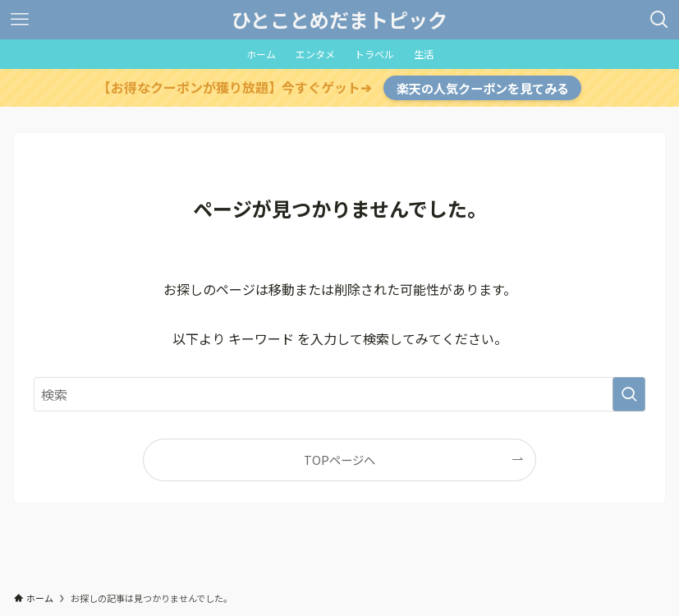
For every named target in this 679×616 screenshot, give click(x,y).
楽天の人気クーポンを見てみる (483, 88)
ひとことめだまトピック (339, 20)
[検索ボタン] (659, 20)
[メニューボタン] (20, 20)
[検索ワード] (339, 394)
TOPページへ (339, 460)
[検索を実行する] (629, 394)
